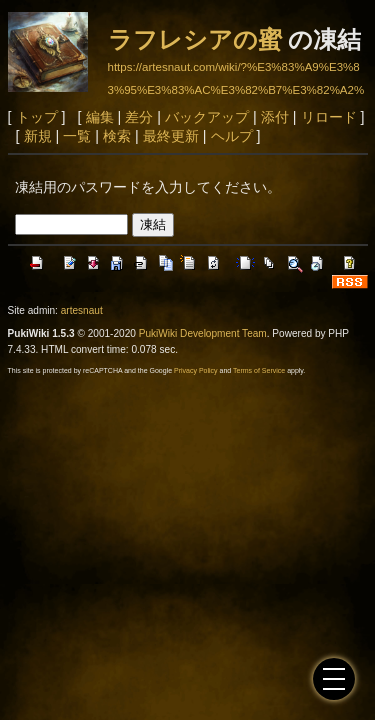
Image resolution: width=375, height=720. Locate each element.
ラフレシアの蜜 (195, 39)
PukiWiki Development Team (203, 333)
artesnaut (82, 310)
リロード (329, 117)
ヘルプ (232, 136)
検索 (117, 136)
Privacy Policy (196, 370)
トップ (37, 117)
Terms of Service (259, 370)
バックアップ (207, 117)
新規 (38, 136)
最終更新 (171, 136)
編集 (100, 117)
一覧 (77, 136)
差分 (139, 117)
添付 (275, 117)
